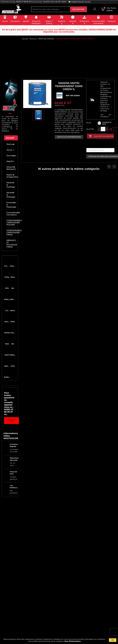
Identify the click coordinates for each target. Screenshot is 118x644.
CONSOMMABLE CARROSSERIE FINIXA (11, 233)
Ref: (68, 95)
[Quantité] (103, 129)
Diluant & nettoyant (11, 168)
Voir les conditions (106, 116)
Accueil (10, 138)
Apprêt (10, 161)
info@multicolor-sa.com (80, 2)
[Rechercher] (51, 9)
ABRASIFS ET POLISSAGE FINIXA (11, 244)
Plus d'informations (73, 641)
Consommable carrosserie (11, 214)
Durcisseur (11, 156)
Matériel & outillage (11, 185)
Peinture (10, 144)
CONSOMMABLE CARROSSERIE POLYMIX (11, 223)
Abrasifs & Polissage (11, 195)
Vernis (9, 150)
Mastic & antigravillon (11, 176)
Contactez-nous (12, 421)
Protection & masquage (11, 205)
